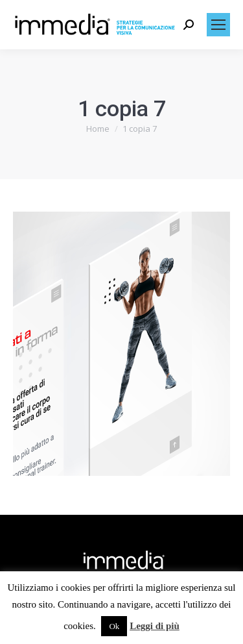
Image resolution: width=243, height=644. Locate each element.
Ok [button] (114, 626)
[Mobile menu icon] (218, 25)
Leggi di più (155, 626)
